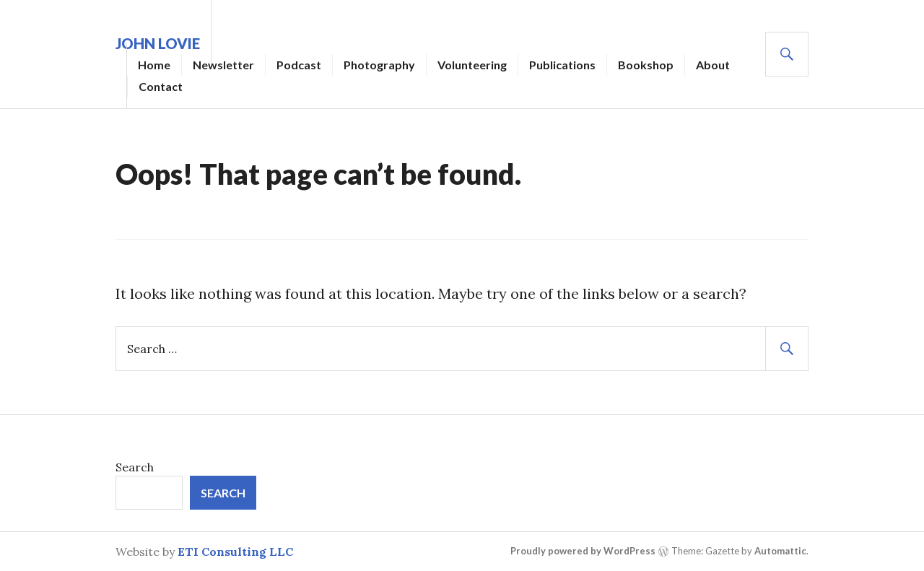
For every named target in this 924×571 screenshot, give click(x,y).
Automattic (780, 551)
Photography (379, 65)
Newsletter (223, 65)
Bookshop (646, 65)
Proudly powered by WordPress (583, 551)
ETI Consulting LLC (235, 552)
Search (135, 467)
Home (154, 65)
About (713, 65)
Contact (161, 86)
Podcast (299, 65)
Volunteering (472, 65)
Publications (562, 65)
